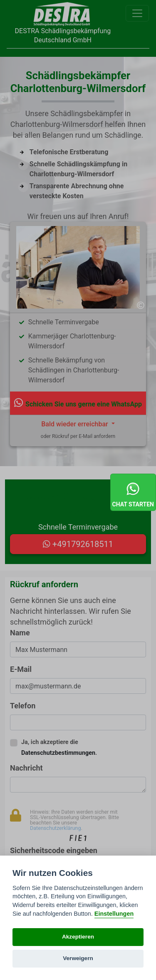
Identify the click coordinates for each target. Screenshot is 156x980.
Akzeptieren (78, 937)
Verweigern (78, 958)
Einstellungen (114, 914)
